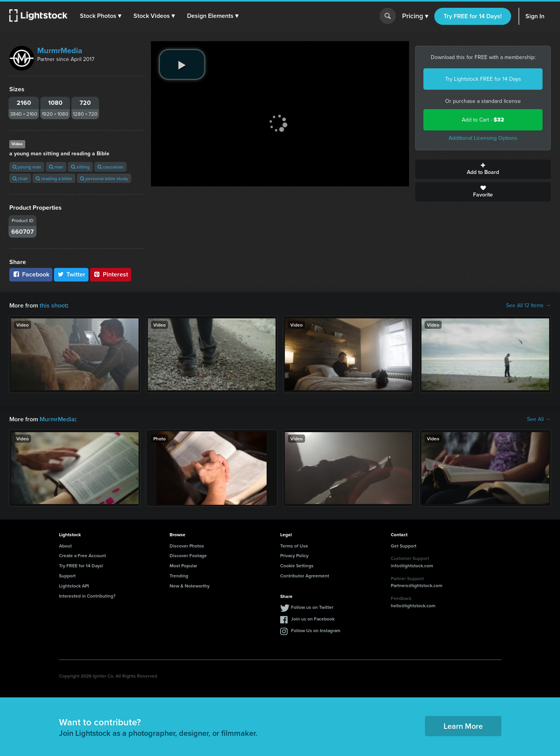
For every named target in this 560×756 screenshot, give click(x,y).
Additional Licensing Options (483, 138)
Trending (179, 576)
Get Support (404, 546)
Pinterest (111, 274)
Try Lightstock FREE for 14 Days (483, 79)
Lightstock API (74, 586)
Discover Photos (187, 546)
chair (20, 178)
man (56, 167)
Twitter (71, 274)
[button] (101, 16)
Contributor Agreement (305, 576)
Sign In (535, 16)
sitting (80, 167)
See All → (539, 419)
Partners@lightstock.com (417, 585)
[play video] (182, 64)
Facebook (31, 274)
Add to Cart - (483, 120)
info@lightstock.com (412, 566)
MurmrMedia (60, 50)
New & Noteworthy (190, 586)
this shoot (53, 305)
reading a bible (54, 178)
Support (67, 576)
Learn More (463, 726)
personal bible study (104, 178)
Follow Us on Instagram (316, 630)
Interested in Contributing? (87, 596)
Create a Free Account (82, 555)
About (65, 546)
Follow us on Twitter (312, 607)
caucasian (110, 167)
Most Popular (183, 566)
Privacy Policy (294, 555)
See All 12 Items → (528, 306)
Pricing (415, 16)
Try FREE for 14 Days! (473, 16)
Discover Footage (188, 555)
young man (27, 167)
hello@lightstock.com (413, 606)
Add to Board (483, 169)
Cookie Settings (297, 566)
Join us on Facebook (313, 619)
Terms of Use (294, 546)
